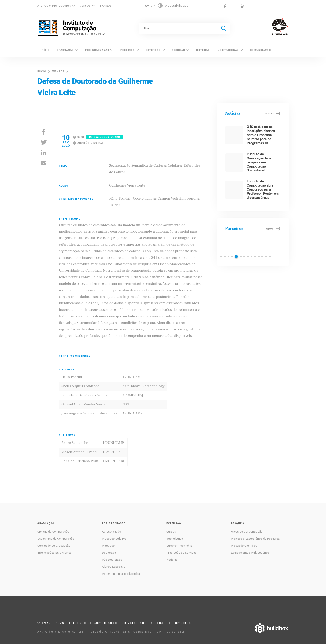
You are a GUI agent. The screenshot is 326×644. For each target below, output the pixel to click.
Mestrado (108, 546)
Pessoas (178, 50)
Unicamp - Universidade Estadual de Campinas (280, 27)
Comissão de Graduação (54, 546)
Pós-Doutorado (112, 560)
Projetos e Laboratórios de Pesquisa (255, 539)
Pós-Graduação (97, 50)
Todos (269, 229)
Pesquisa (127, 50)
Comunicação (260, 50)
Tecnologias (175, 539)
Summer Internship (179, 546)
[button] (221, 256)
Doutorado (109, 553)
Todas (269, 114)
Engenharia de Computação (56, 539)
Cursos (85, 6)
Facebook (225, 6)
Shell (246, 244)
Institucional (228, 50)
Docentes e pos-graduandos (121, 574)
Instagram (234, 6)
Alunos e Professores (54, 6)
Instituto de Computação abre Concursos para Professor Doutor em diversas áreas (263, 189)
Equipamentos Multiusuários (250, 553)
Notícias (203, 50)
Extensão (153, 50)
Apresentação (111, 532)
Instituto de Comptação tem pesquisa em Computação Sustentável (259, 162)
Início (45, 50)
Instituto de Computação (71, 27)
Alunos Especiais (114, 567)
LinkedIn (243, 6)
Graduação (65, 50)
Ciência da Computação (53, 532)
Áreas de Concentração (247, 532)
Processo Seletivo (114, 539)
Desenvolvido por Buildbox (272, 628)
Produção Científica (244, 546)
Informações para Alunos (54, 553)
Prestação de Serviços (182, 553)
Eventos (106, 6)
